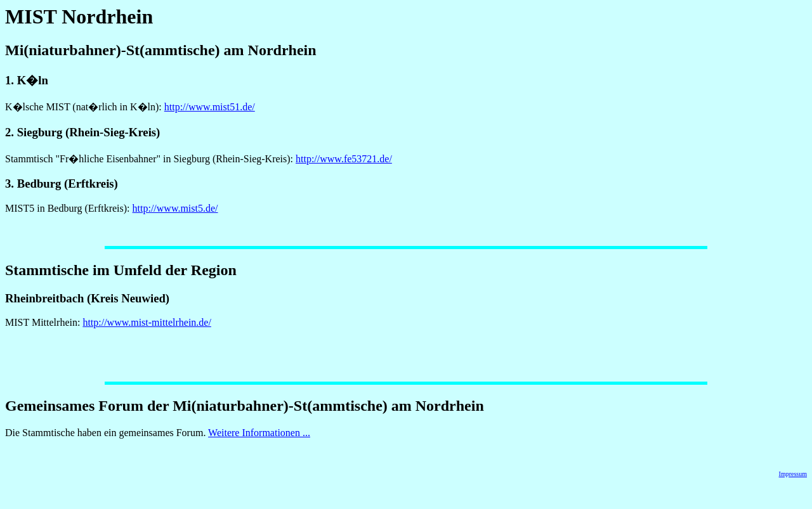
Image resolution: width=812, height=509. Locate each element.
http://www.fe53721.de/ (344, 159)
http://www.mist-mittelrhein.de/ (147, 322)
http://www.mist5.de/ (175, 208)
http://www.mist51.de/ (210, 107)
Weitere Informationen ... (259, 433)
